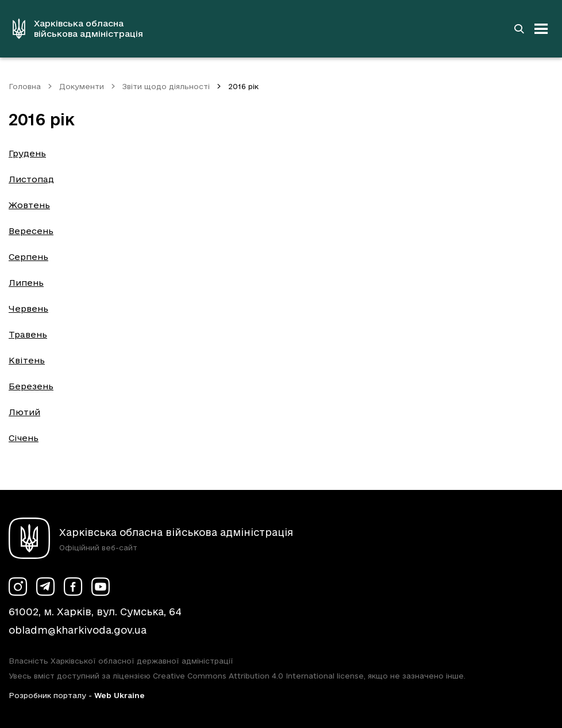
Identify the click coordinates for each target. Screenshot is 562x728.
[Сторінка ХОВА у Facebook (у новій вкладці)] (73, 587)
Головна (25, 86)
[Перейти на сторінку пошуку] (519, 29)
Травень (28, 334)
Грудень (27, 153)
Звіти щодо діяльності (166, 86)
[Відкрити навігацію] (541, 29)
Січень (24, 438)
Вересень (31, 231)
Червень (28, 309)
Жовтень (29, 205)
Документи (82, 86)
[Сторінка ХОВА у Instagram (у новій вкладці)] (18, 587)
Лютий (24, 412)
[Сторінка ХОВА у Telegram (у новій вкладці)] (45, 587)
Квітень (27, 360)
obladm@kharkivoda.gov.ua (78, 630)
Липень (26, 283)
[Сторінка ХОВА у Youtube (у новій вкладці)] (101, 587)
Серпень (28, 257)
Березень (31, 386)
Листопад (31, 179)
